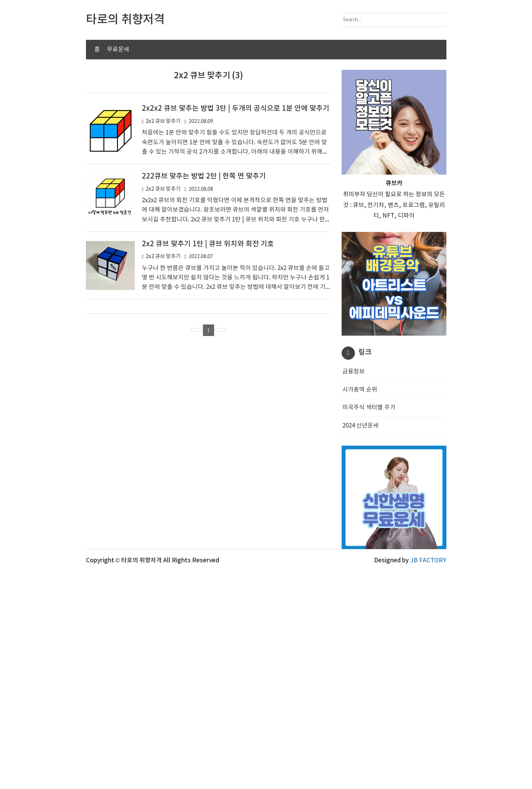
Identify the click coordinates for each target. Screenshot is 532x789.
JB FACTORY (428, 777)
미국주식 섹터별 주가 (369, 516)
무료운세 (118, 50)
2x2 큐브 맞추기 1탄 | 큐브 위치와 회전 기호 (208, 352)
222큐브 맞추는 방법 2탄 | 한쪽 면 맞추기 (204, 285)
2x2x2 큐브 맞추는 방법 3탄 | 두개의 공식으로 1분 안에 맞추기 (236, 217)
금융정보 (354, 480)
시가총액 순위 (360, 498)
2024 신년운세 (360, 534)
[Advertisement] (266, 119)
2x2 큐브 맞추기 (163, 230)
